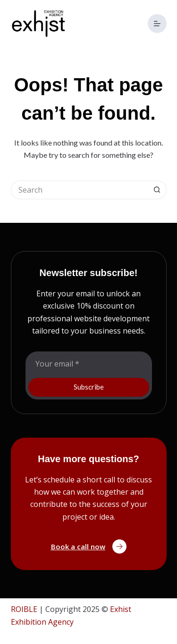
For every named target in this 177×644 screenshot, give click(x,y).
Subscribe (89, 387)
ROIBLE (24, 609)
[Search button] (157, 190)
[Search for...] (79, 190)
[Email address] (89, 364)
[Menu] (157, 24)
